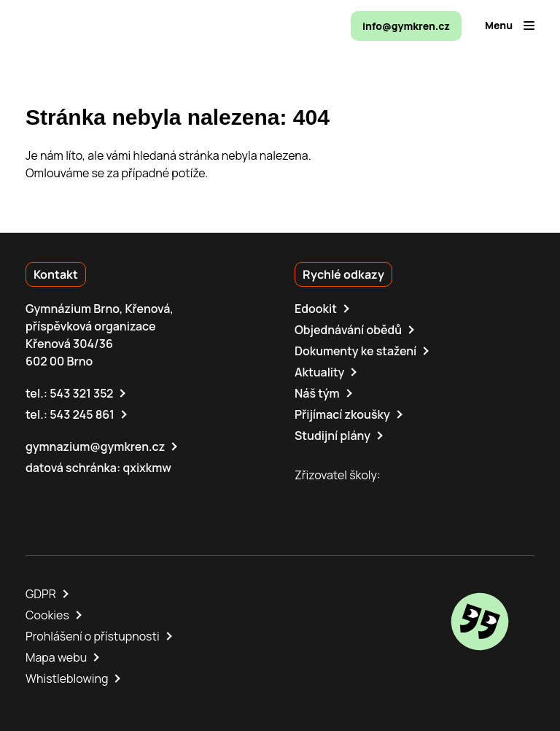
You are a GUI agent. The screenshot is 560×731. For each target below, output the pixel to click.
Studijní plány (332, 436)
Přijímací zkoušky (342, 414)
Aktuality (319, 372)
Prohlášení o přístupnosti (93, 636)
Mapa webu (56, 657)
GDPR (41, 594)
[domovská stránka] (88, 26)
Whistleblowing (67, 678)
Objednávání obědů (348, 330)
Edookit (316, 309)
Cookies (47, 615)
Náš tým (317, 393)
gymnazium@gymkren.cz (95, 446)
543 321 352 (81, 393)
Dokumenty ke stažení (355, 351)
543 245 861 (82, 414)
